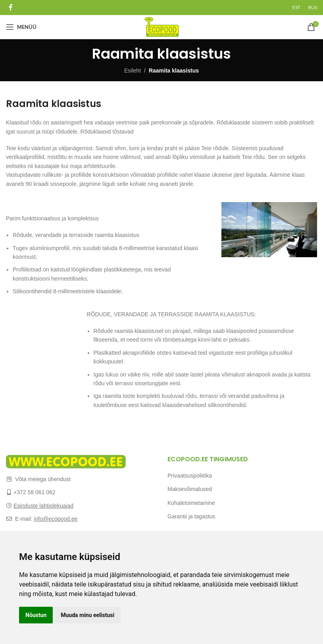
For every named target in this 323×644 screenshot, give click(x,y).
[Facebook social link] (11, 7)
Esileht (133, 71)
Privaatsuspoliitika (190, 476)
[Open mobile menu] (21, 27)
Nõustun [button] (36, 615)
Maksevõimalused (190, 489)
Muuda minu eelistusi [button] (87, 615)
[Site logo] (162, 27)
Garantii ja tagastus (191, 516)
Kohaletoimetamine (191, 503)
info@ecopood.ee (56, 519)
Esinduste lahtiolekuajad (43, 506)
